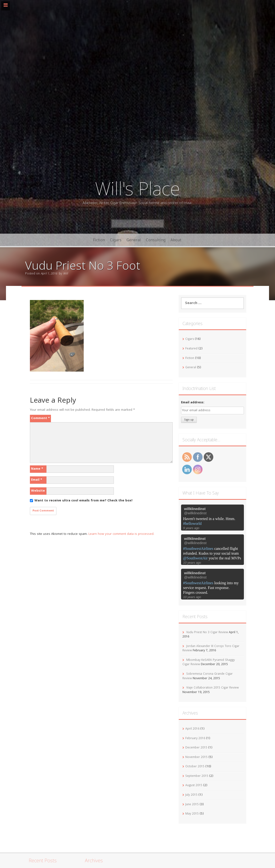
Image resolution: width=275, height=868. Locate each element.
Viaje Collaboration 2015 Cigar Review (212, 688)
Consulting (156, 240)
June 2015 (192, 805)
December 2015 (196, 748)
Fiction (99, 240)
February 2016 (195, 739)
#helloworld (192, 523)
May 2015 (192, 814)
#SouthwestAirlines (198, 549)
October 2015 (195, 767)
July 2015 (191, 795)
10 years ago (192, 563)
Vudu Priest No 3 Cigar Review (207, 633)
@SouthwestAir (195, 558)
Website (38, 491)
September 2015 (197, 776)
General (134, 240)
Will (66, 274)
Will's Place (137, 188)
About (176, 240)
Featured (191, 349)
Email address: (193, 403)
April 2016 (192, 729)
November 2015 (196, 757)
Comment (40, 418)
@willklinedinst (195, 513)
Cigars (116, 240)
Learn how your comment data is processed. (121, 534)
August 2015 (194, 786)
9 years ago (191, 528)
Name (37, 469)
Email (37, 480)
